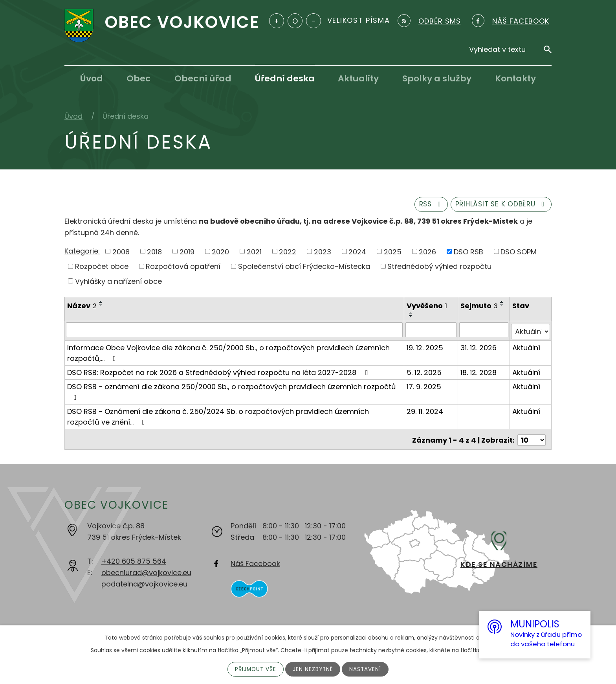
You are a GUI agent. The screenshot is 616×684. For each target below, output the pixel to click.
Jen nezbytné (313, 669)
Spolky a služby (437, 78)
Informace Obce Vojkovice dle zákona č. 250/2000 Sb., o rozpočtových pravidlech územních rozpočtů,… (228, 353)
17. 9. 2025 (424, 386)
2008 (121, 253)
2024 (357, 253)
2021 (254, 253)
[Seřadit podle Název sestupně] (101, 307)
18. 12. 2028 (479, 372)
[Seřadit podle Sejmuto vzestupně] (465, 314)
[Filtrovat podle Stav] (531, 331)
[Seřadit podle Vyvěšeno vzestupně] (411, 314)
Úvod (92, 78)
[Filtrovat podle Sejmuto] (484, 331)
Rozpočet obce (102, 268)
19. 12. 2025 (425, 347)
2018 (154, 253)
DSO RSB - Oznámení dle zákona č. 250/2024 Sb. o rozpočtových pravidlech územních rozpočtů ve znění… (218, 416)
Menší (313, 21)
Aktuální (527, 347)
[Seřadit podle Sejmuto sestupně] (465, 318)
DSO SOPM (519, 253)
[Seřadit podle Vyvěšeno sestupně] (411, 318)
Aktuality (358, 78)
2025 (393, 253)
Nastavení (367, 669)
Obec (139, 78)
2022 (288, 253)
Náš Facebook (255, 562)
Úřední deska (285, 78)
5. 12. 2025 (424, 372)
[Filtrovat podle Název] (235, 331)
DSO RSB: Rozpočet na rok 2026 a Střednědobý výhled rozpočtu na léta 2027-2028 (219, 372)
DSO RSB (468, 253)
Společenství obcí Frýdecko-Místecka (304, 268)
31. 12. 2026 (479, 347)
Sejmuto (479, 308)
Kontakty (515, 78)
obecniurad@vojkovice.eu (146, 571)
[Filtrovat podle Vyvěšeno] (431, 331)
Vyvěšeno (427, 308)
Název (82, 308)
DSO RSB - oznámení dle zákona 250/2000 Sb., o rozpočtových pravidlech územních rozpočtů (232, 391)
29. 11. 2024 (425, 411)
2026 (427, 253)
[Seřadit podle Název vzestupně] (101, 304)
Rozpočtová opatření (183, 268)
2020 (220, 253)
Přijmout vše (255, 669)
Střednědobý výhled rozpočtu (439, 268)
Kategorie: (82, 253)
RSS (423, 206)
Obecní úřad (203, 78)
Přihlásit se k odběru (498, 206)
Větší (277, 21)
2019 (187, 253)
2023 (323, 253)
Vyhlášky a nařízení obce (118, 283)
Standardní (295, 21)
